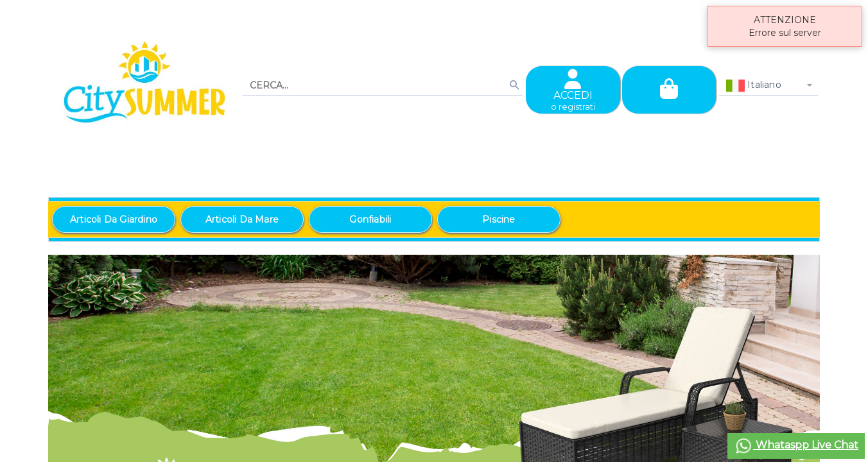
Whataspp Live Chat (796, 446)
